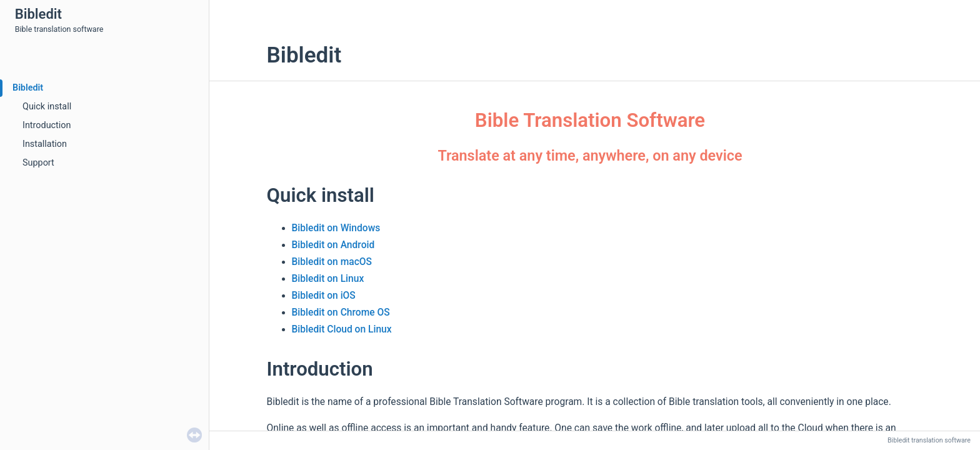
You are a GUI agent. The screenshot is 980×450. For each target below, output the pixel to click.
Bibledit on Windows (336, 228)
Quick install (47, 107)
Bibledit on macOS (332, 262)
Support (38, 163)
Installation (45, 144)
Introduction (47, 125)
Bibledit (28, 88)
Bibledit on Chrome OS (341, 312)
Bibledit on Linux (328, 279)
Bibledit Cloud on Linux (342, 329)
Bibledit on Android (333, 245)
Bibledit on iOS (324, 296)
